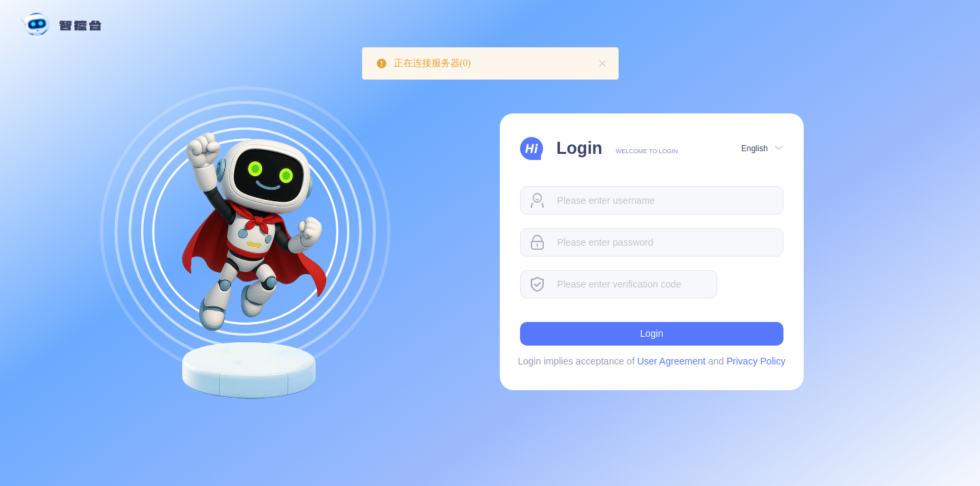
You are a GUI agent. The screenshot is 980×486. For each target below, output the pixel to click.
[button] (760, 148)
